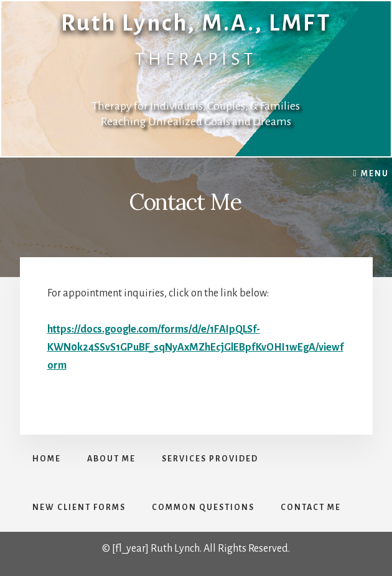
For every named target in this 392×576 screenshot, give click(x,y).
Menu (375, 174)
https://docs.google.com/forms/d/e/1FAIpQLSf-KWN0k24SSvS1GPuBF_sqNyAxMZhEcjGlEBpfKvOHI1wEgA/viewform (195, 348)
